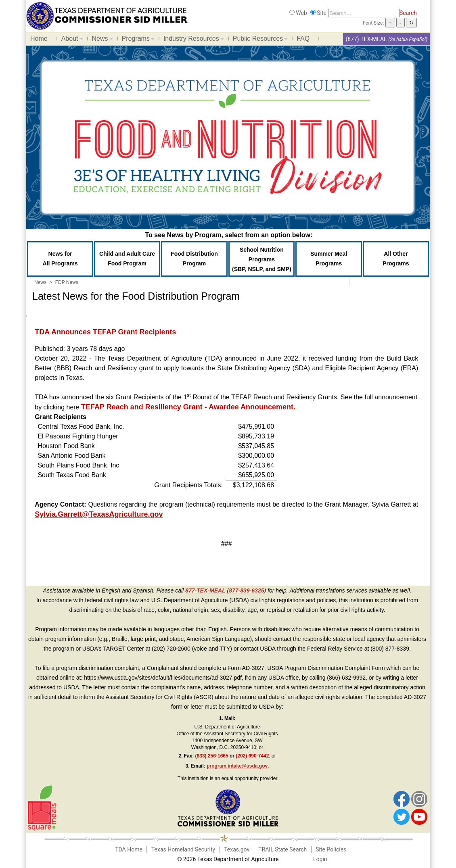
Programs (136, 40)
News (100, 40)
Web (301, 13)
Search (408, 13)
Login (320, 859)
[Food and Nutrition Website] (107, 15)
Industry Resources (192, 40)
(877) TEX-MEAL (366, 39)
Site (322, 13)
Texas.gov (237, 849)
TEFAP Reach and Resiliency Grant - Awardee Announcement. (188, 407)
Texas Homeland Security (183, 849)
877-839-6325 (246, 590)
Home (39, 39)
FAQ (303, 39)
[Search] (364, 13)
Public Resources (258, 40)
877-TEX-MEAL (205, 590)
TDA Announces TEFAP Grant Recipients (105, 332)
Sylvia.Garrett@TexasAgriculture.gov (99, 514)
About (70, 40)
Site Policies (331, 849)
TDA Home (129, 849)
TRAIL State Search (282, 849)
